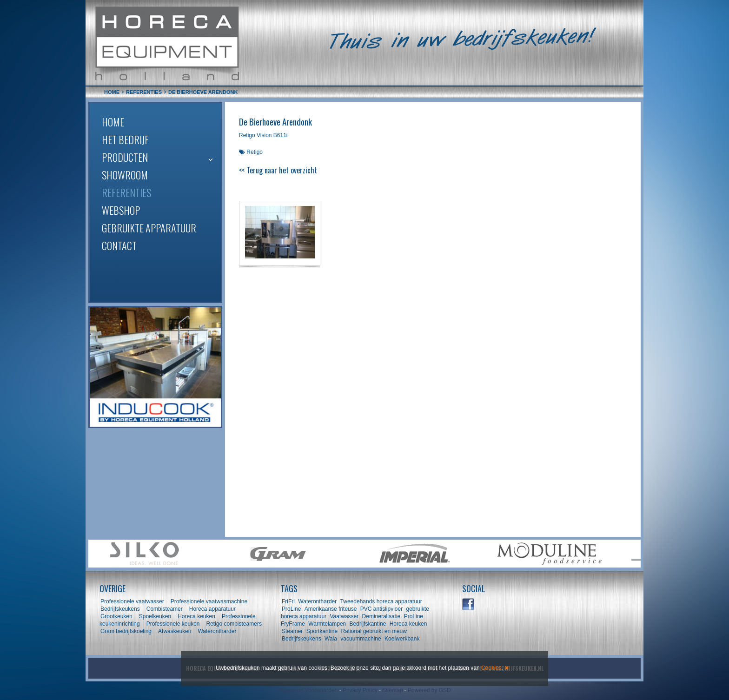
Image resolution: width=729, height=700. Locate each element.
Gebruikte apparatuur (149, 228)
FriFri (288, 601)
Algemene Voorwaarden (308, 690)
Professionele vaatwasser (132, 601)
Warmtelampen (327, 624)
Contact (119, 245)
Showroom (125, 175)
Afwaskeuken (175, 631)
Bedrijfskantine (368, 624)
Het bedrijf (125, 139)
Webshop (121, 210)
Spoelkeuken (155, 616)
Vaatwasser (344, 616)
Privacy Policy (360, 690)
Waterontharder (217, 631)
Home (113, 122)
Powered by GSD (429, 690)
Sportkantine (322, 631)
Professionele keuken (173, 624)
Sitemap (392, 690)
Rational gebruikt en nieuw (374, 631)
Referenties (126, 192)
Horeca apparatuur (212, 609)
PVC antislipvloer (381, 609)
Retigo (255, 152)
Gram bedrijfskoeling (126, 631)
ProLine (291, 609)
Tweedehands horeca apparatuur (381, 601)
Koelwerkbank (402, 639)
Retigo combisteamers (234, 624)
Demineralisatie (381, 616)
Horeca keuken (196, 616)
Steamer (292, 631)
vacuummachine (361, 639)
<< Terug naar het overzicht (278, 170)
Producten (125, 157)
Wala (331, 639)
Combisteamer (165, 609)
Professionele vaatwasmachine (209, 601)
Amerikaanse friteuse (331, 609)
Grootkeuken (116, 616)
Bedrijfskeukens (121, 609)
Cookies (491, 668)
